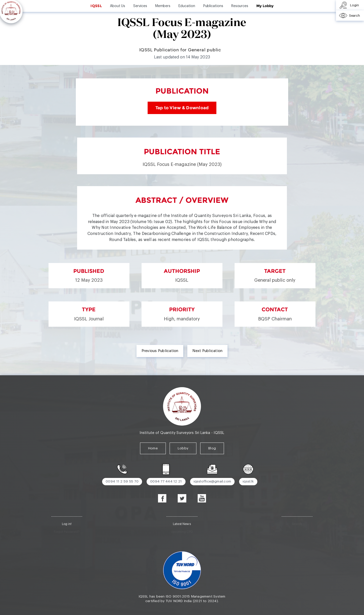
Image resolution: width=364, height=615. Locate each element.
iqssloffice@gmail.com (212, 481)
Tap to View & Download (182, 108)
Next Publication (207, 351)
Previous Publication (160, 351)
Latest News (182, 524)
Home (153, 448)
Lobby (183, 448)
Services (140, 6)
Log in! (67, 524)
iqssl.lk (248, 481)
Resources (240, 6)
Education (187, 6)
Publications (213, 6)
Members (163, 6)
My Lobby (265, 6)
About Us (118, 6)
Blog (212, 448)
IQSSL (96, 6)
